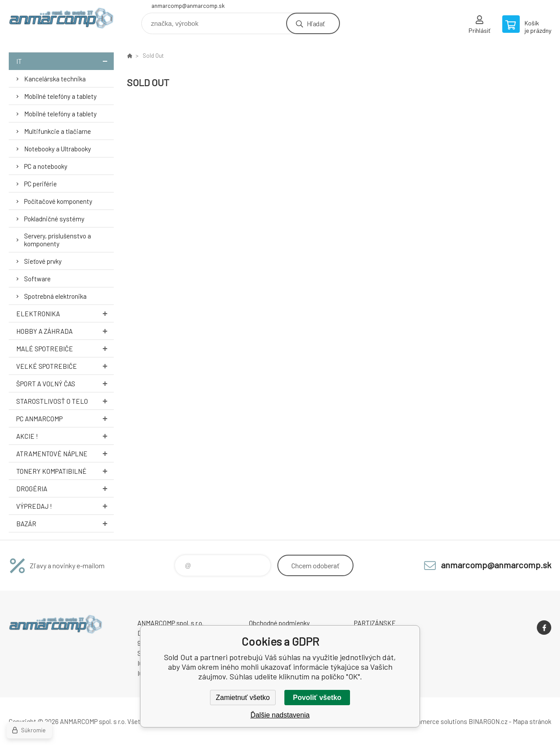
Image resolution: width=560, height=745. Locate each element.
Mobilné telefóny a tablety (60, 96)
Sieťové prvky (43, 261)
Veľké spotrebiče (65, 366)
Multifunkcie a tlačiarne (58, 131)
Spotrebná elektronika (55, 296)
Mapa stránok (532, 721)
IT (65, 61)
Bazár (65, 523)
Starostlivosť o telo (65, 401)
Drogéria (65, 488)
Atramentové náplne (65, 453)
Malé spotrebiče (65, 348)
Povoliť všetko (317, 698)
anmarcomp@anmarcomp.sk (188, 6)
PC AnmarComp (65, 418)
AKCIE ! (65, 436)
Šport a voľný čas (65, 383)
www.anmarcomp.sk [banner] (61, 20)
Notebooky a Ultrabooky (58, 149)
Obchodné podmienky (279, 623)
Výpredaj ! (65, 506)
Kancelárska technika (55, 79)
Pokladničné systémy (54, 219)
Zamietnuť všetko (243, 698)
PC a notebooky (46, 166)
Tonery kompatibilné (65, 471)
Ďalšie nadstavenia (280, 715)
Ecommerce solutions (436, 721)
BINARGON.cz (488, 721)
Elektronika (65, 313)
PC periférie (40, 184)
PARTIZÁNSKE (375, 623)
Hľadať (316, 23)
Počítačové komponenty (58, 201)
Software (37, 279)
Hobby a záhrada (65, 331)
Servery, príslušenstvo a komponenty (58, 240)
